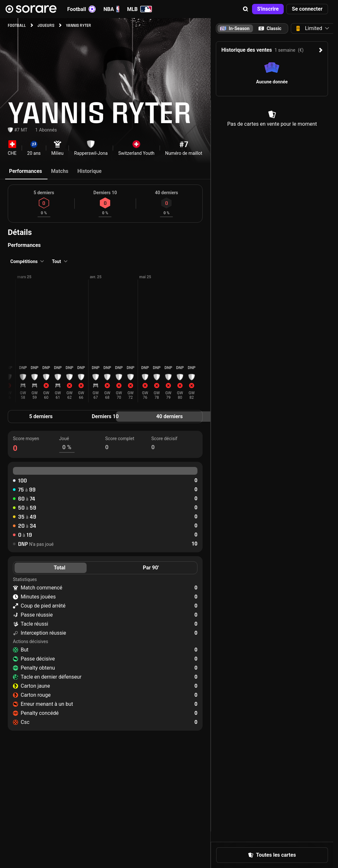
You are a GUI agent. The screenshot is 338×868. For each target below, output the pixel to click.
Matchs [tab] (60, 171)
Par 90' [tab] (151, 568)
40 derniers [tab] (170, 416)
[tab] (270, 28)
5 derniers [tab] (41, 416)
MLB (139, 9)
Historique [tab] (90, 171)
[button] (246, 9)
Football (81, 9)
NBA (111, 9)
